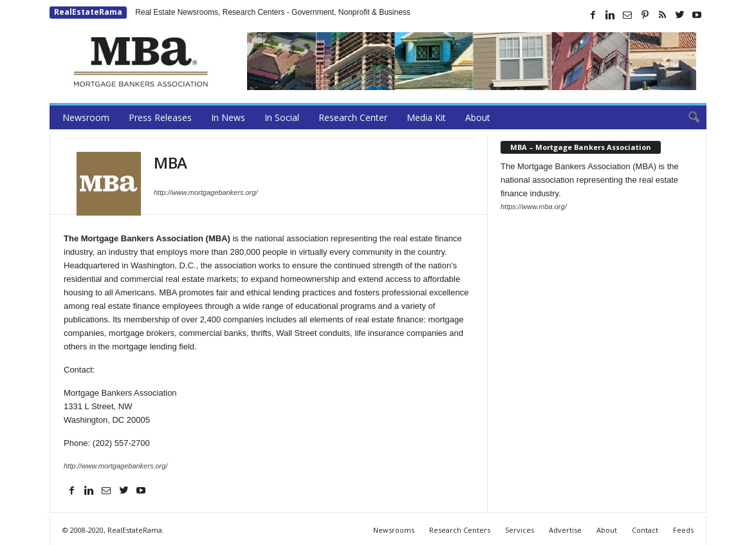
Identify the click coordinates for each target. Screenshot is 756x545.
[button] (687, 118)
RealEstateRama (88, 12)
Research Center (353, 117)
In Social (282, 117)
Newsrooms (394, 530)
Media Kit (426, 117)
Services (520, 530)
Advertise (565, 530)
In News (228, 117)
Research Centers (460, 530)
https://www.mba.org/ (534, 207)
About (478, 117)
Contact (645, 530)
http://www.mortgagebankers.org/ (206, 192)
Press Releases (160, 117)
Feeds (683, 530)
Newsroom (86, 117)
